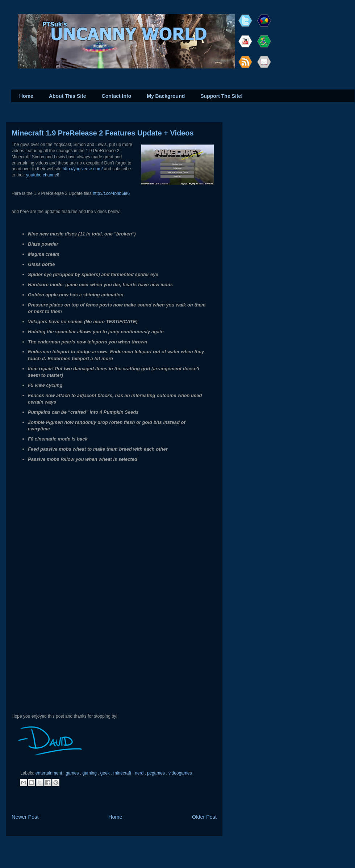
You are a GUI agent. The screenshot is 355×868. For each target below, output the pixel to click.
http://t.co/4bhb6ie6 (111, 193)
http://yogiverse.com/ (83, 169)
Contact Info (117, 96)
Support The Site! (222, 96)
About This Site (68, 96)
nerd (140, 773)
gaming (90, 773)
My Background (166, 96)
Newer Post (25, 817)
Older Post (204, 817)
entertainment (49, 773)
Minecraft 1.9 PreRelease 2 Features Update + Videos (103, 133)
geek (106, 773)
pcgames (156, 773)
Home (26, 96)
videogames (180, 773)
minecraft (123, 773)
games (73, 773)
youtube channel (42, 175)
